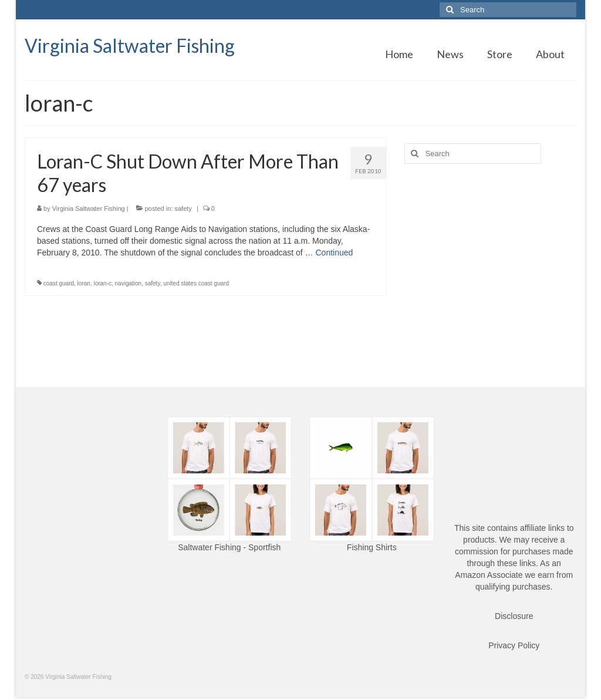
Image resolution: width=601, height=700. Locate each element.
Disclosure (514, 616)
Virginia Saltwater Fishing (130, 46)
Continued (334, 253)
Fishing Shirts (372, 547)
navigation (129, 283)
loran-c (102, 283)
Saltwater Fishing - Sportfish (229, 547)
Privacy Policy (514, 645)
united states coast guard (196, 283)
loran (84, 283)
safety (183, 208)
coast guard (59, 283)
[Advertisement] (490, 255)
